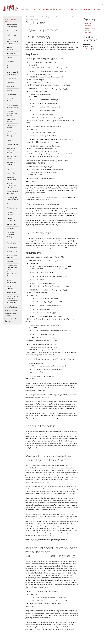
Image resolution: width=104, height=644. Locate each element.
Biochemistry (11, 53)
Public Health (11, 243)
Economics (10, 86)
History (9, 140)
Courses (88, 33)
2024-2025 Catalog (32, 17)
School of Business (11, 307)
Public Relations (12, 247)
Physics (9, 204)
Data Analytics (12, 82)
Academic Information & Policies (51, 10)
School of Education (11, 310)
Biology (9, 58)
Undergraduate (11, 10)
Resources (72, 10)
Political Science (12, 208)
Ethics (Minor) (11, 95)
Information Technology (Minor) (11, 150)
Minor (87, 30)
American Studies (13, 31)
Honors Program (12, 144)
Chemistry (10, 62)
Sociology (10, 261)
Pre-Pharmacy (12, 224)
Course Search (86, 10)
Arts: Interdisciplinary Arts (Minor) (12, 41)
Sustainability (11, 292)
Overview (88, 23)
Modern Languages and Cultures (12, 185)
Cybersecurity (11, 78)
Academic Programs (29, 10)
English (9, 91)
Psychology (11, 229)
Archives (97, 10)
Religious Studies (13, 251)
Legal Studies (11, 169)
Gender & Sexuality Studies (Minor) (13, 113)
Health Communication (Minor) (12, 134)
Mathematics (11, 173)
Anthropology (11, 35)
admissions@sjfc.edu (90, 49)
